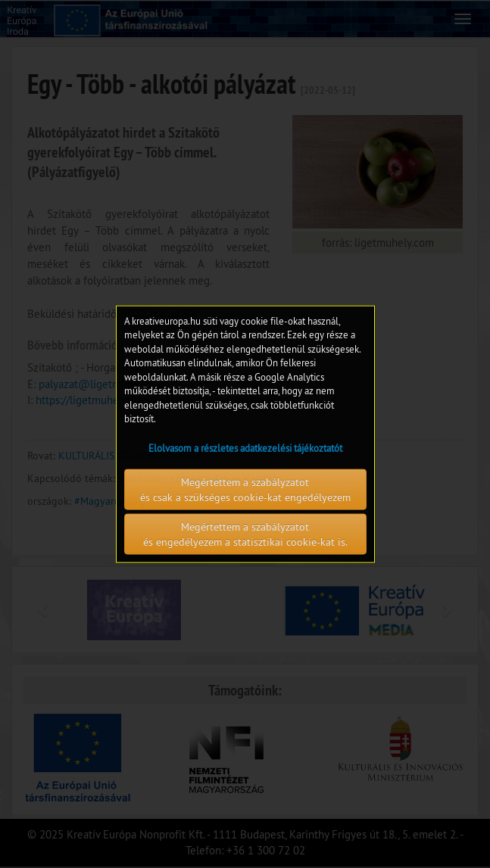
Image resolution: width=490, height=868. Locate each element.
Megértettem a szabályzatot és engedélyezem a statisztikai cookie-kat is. (245, 534)
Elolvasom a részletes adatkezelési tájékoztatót (245, 448)
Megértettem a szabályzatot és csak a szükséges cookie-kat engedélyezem (245, 490)
